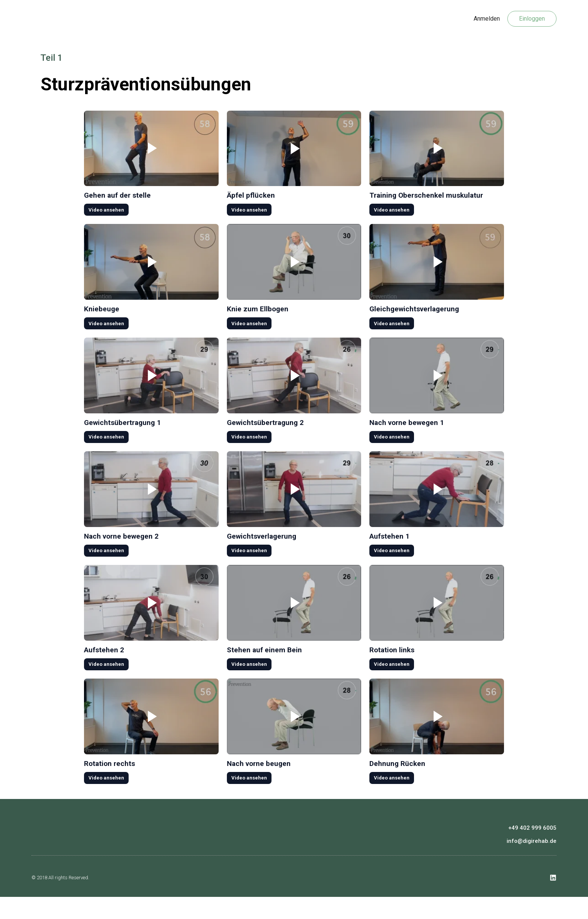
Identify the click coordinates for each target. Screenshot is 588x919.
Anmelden (487, 19)
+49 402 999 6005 (532, 849)
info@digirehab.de (532, 862)
